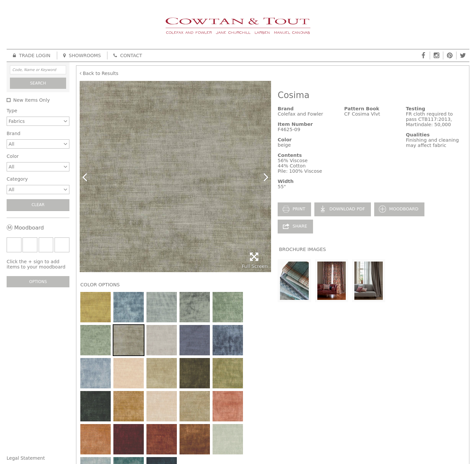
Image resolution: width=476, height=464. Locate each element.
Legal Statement (26, 458)
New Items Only (32, 100)
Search (38, 83)
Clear (38, 205)
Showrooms (82, 55)
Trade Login (32, 55)
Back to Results (99, 73)
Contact (128, 55)
